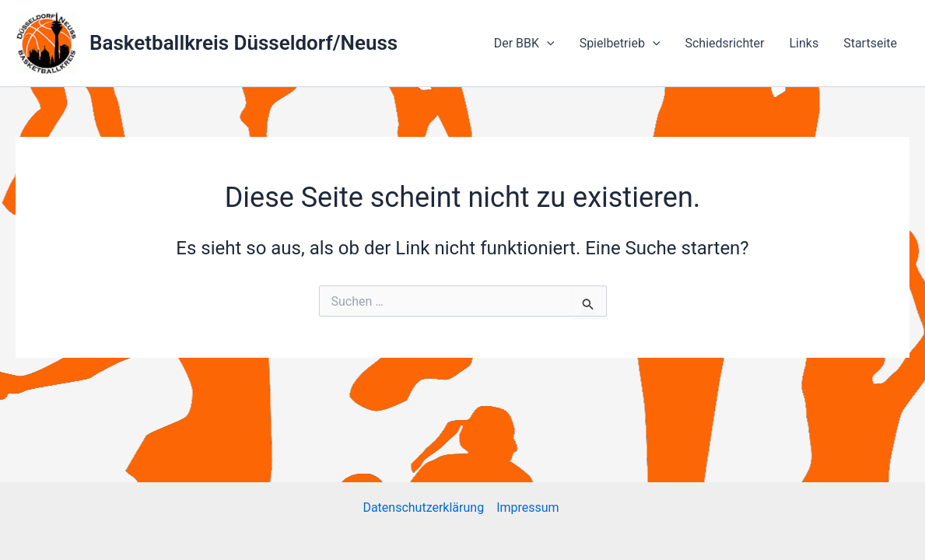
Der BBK (524, 44)
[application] (547, 44)
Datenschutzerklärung (423, 507)
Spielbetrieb (620, 44)
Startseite (870, 43)
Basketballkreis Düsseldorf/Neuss (244, 43)
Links (804, 43)
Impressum (529, 507)
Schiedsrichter (724, 43)
